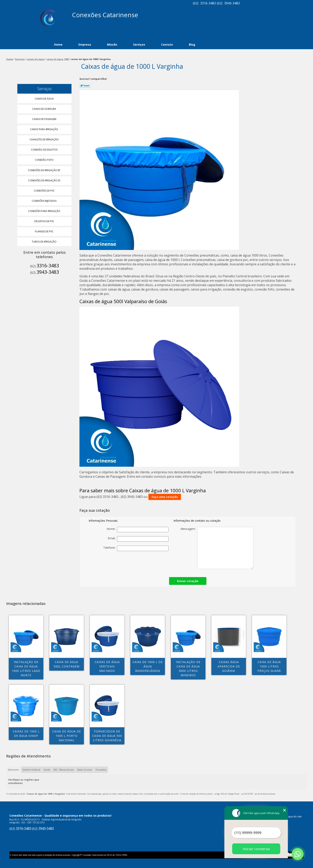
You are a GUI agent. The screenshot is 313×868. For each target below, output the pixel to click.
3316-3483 (208, 3)
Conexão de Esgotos (45, 150)
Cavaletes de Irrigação (44, 139)
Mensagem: (217, 548)
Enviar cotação (188, 581)
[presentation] (141, 563)
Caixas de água (45, 99)
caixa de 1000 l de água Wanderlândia (148, 666)
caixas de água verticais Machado (107, 666)
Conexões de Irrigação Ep (44, 170)
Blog (192, 44)
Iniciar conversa (256, 849)
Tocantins (101, 770)
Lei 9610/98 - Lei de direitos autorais (258, 794)
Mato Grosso (85, 770)
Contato (167, 44)
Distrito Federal (31, 770)
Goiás (47, 770)
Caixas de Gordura (44, 109)
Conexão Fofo (45, 160)
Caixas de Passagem (45, 119)
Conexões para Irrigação (45, 211)
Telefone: (136, 548)
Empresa (85, 44)
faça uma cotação (165, 497)
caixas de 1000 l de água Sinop (26, 734)
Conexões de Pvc (45, 191)
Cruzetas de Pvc (44, 221)
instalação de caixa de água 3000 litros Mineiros (188, 669)
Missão (112, 44)
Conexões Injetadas (44, 201)
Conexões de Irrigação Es (45, 180)
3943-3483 (232, 3)
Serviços (139, 44)
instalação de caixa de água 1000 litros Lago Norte (26, 669)
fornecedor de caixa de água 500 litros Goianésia (107, 736)
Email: (138, 539)
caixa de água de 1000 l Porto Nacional (67, 736)
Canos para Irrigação (44, 129)
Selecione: (13, 770)
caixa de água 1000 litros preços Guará (269, 666)
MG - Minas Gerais (64, 770)
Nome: (138, 530)
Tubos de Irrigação (44, 242)
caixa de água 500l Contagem (67, 664)
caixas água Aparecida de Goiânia (229, 666)
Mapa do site (294, 816)
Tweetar (85, 85)
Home (58, 44)
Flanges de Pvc (45, 231)
